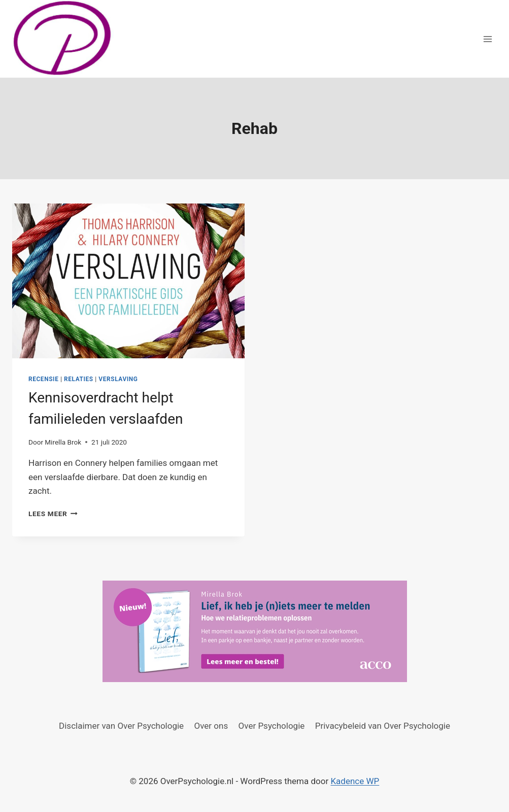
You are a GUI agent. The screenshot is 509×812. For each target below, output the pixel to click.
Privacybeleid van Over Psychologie (383, 726)
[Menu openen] (487, 39)
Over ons (211, 726)
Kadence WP (355, 781)
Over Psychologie (272, 726)
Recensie (43, 379)
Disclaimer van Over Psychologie (121, 726)
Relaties (79, 379)
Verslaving (118, 379)
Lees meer (53, 514)
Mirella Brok (63, 442)
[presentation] (128, 281)
